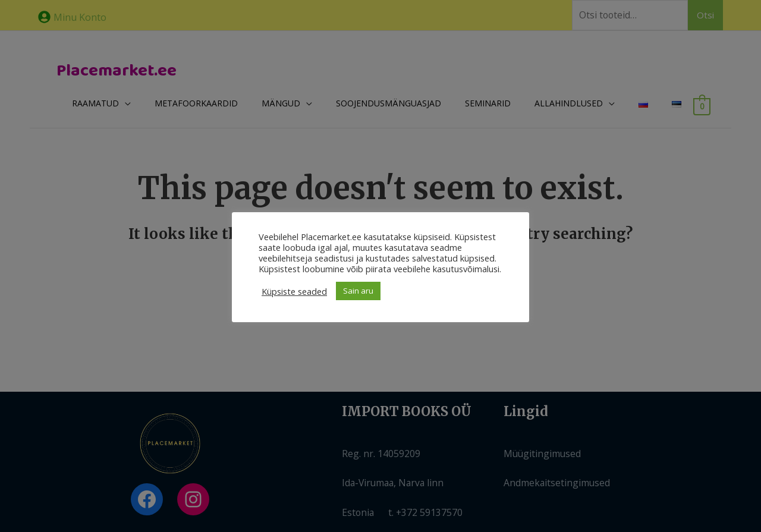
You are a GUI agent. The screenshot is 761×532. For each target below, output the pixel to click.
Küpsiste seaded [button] (294, 291)
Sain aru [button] (358, 291)
